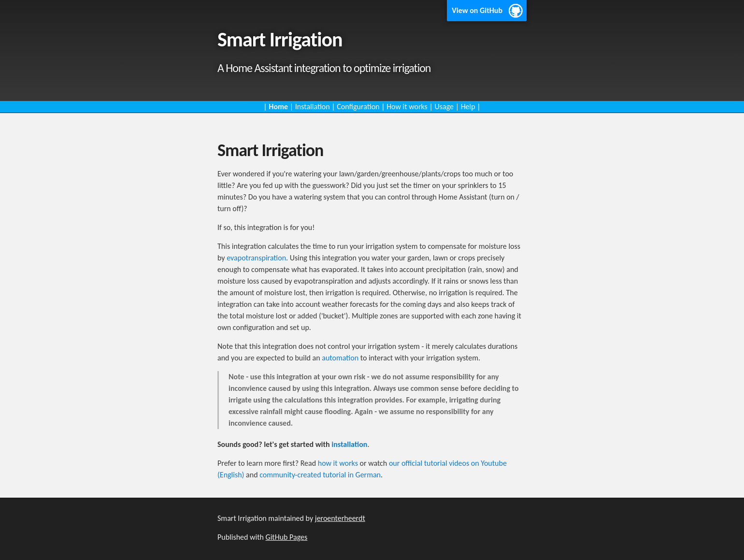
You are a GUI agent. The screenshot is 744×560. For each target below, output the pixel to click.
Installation (313, 107)
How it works (407, 107)
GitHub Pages (287, 537)
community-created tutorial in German (320, 475)
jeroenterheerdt (340, 518)
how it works (338, 463)
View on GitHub (477, 10)
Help (468, 107)
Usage (444, 107)
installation (349, 444)
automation (340, 358)
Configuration (358, 107)
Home (278, 107)
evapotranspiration (256, 258)
